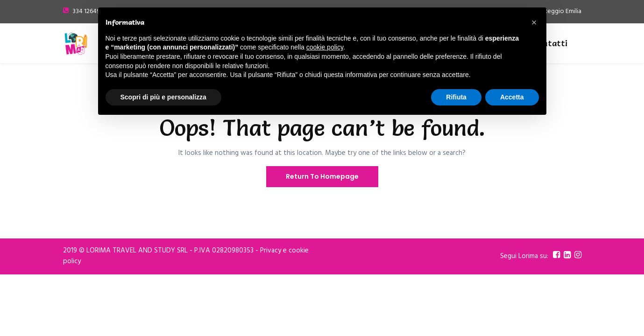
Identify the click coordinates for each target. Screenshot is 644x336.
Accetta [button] (512, 97)
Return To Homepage (322, 176)
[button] (534, 22)
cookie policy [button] (325, 47)
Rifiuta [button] (456, 97)
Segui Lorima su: (524, 256)
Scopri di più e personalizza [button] (163, 97)
